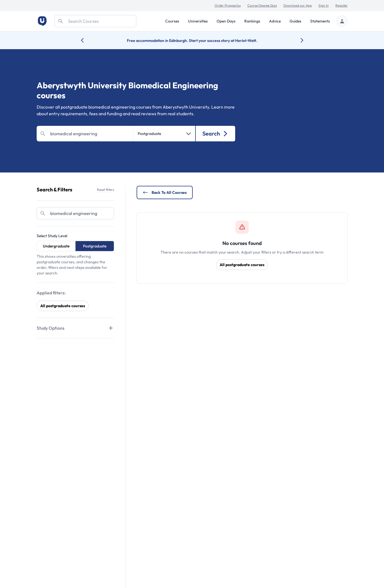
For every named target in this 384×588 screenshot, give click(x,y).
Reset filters (106, 190)
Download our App (298, 5)
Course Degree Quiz (262, 5)
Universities (198, 21)
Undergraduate (56, 246)
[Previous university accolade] (87, 40)
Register (342, 5)
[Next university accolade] (298, 40)
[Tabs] (75, 328)
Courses (172, 21)
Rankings (252, 21)
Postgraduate (95, 246)
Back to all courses (165, 192)
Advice (275, 21)
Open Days (226, 21)
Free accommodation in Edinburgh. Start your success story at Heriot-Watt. (192, 41)
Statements (320, 21)
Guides (295, 21)
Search (215, 133)
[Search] (95, 21)
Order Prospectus (228, 5)
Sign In (324, 5)
